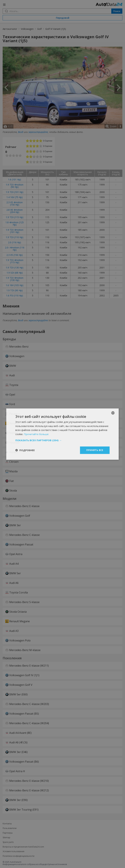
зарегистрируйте (38, 132)
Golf (39, 29)
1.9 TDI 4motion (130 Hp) (15, 279)
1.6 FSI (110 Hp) (15, 295)
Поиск (117, 11)
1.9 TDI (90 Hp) (15, 290)
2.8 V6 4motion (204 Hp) (15, 211)
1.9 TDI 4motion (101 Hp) (15, 231)
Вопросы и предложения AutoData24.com (23, 847)
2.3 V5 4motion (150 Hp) (15, 203)
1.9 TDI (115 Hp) (15, 217)
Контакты (7, 824)
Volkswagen (27, 29)
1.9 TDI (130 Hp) (15, 268)
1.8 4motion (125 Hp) (15, 223)
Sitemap (6, 838)
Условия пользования (13, 851)
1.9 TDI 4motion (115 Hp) (15, 261)
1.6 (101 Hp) (15, 179)
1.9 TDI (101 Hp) (15, 192)
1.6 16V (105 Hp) (15, 285)
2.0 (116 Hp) (15, 242)
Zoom (113, 126)
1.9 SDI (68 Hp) (15, 273)
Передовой (63, 18)
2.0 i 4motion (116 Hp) (15, 249)
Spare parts (8, 842)
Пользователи (10, 828)
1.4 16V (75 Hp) (15, 197)
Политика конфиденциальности (19, 856)
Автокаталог (10, 29)
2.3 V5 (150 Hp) (15, 255)
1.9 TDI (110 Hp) (15, 237)
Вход (21, 132)
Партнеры (8, 833)
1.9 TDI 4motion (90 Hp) (15, 186)
